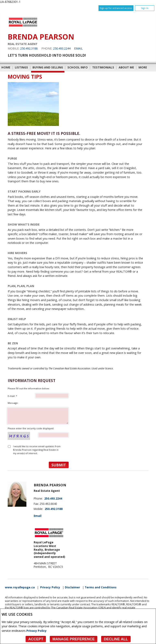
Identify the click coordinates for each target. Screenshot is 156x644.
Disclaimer (72, 587)
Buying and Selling (48, 67)
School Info (78, 67)
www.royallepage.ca (20, 587)
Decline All (116, 639)
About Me (126, 67)
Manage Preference (74, 639)
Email (78, 48)
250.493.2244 (62, 48)
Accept (36, 639)
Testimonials (103, 67)
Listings (21, 67)
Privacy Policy (36, 631)
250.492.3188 (29, 48)
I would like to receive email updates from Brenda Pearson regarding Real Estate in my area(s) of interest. (37, 450)
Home (6, 67)
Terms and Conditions (101, 587)
